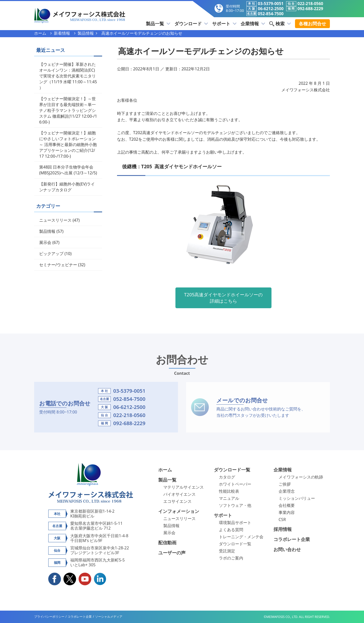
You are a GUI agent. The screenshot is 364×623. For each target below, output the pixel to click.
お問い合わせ (287, 549)
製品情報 (47, 231)
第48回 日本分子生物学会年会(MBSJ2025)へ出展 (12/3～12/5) (68, 170)
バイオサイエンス (179, 494)
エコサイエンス (177, 501)
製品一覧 (159, 24)
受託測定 (227, 551)
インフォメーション (179, 511)
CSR (282, 520)
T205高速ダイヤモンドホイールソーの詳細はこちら (223, 298)
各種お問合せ (312, 24)
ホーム (165, 470)
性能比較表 (229, 491)
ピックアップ (51, 254)
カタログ (227, 477)
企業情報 (253, 24)
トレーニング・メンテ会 (241, 537)
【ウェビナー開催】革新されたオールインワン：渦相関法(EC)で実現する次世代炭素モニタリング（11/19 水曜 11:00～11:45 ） (68, 76)
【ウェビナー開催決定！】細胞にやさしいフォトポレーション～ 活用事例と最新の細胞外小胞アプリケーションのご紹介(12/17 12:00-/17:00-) (68, 144)
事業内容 (287, 512)
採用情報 (283, 529)
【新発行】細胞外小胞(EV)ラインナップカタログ (67, 187)
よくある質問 (231, 530)
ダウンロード (192, 24)
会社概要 (287, 505)
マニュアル (229, 498)
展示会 (45, 242)
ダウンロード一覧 (232, 470)
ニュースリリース (55, 220)
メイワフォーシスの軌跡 (301, 477)
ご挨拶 (285, 484)
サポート (225, 24)
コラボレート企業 (292, 539)
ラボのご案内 (231, 558)
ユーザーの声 (172, 553)
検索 (280, 24)
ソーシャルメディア (109, 617)
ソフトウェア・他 (235, 505)
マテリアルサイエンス (184, 487)
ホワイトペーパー (235, 484)
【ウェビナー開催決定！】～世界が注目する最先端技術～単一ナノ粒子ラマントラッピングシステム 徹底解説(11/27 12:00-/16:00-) (68, 110)
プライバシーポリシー (49, 617)
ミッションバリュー (297, 498)
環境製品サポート (235, 523)
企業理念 (287, 491)
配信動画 (167, 543)
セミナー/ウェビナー (58, 265)
